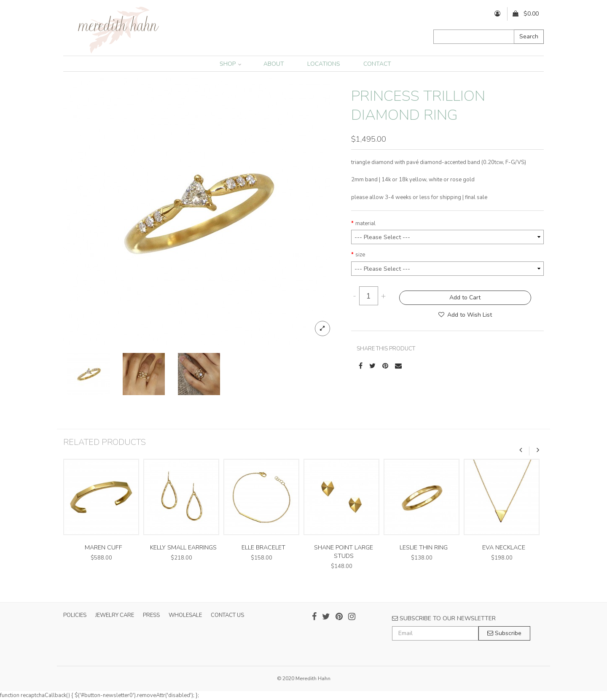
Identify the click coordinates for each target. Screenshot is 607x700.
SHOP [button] (231, 64)
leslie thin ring (424, 548)
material (365, 223)
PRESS (151, 615)
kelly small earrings (183, 548)
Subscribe (504, 633)
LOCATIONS (324, 64)
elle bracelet (263, 548)
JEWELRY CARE (115, 615)
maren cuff (103, 548)
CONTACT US (227, 615)
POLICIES (75, 615)
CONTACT (377, 64)
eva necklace (504, 548)
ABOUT (274, 64)
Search (529, 36)
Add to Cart (465, 297)
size (360, 255)
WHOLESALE (185, 615)
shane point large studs (344, 552)
